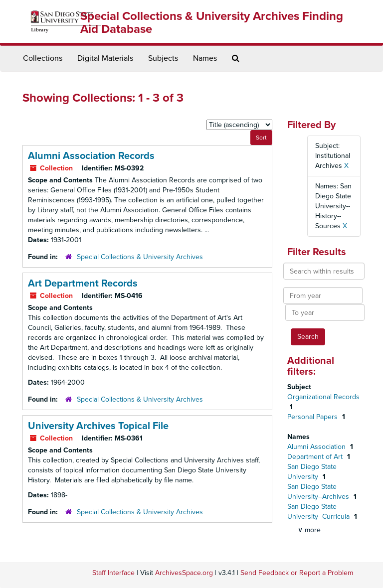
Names (205, 58)
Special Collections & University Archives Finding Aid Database (212, 23)
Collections (43, 58)
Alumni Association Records (91, 156)
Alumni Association (317, 447)
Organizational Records (323, 397)
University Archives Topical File (98, 426)
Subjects (163, 58)
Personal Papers (313, 417)
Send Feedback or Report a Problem (297, 573)
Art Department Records (83, 284)
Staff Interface (113, 573)
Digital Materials (105, 58)
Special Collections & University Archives (140, 257)
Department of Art (316, 457)
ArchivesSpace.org (184, 573)
